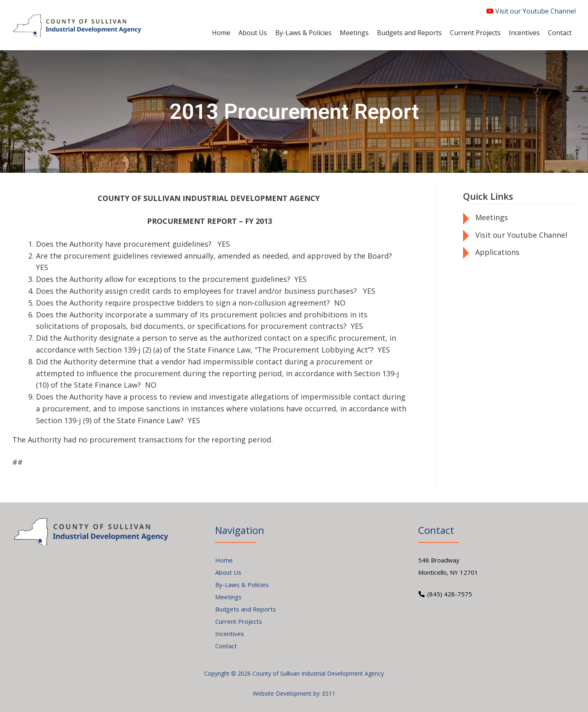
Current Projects (239, 621)
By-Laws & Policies (242, 585)
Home (224, 560)
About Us (228, 572)
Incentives (230, 634)
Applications (497, 252)
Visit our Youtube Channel (531, 11)
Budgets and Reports (246, 609)
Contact (226, 646)
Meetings (492, 217)
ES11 (329, 693)
